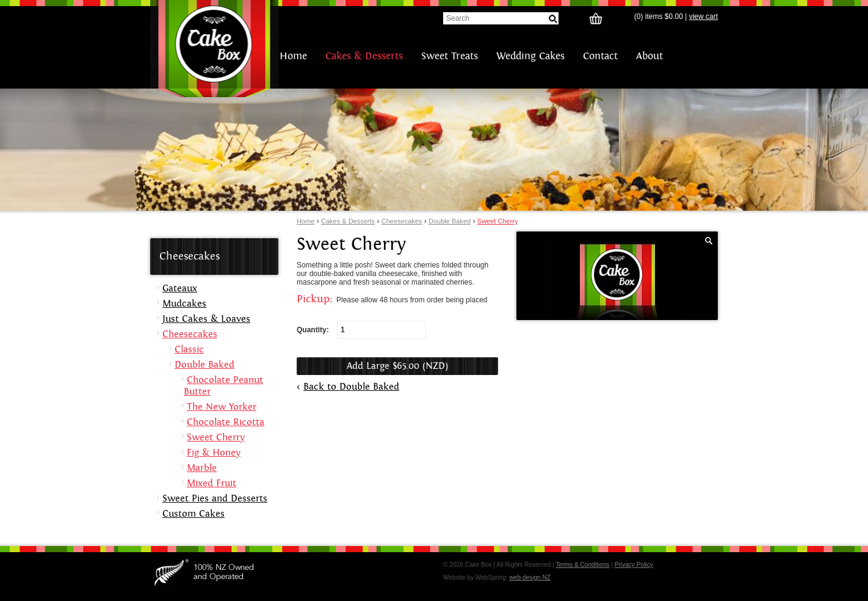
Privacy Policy (634, 565)
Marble (202, 468)
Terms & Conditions (582, 565)
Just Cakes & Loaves (206, 319)
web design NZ (530, 577)
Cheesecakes (402, 221)
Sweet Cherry (498, 221)
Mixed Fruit (212, 483)
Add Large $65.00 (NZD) (397, 366)
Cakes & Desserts (364, 56)
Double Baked (450, 221)
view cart (703, 16)
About (649, 56)
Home (293, 56)
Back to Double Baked (351, 387)
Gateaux (180, 289)
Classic (189, 350)
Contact (600, 56)
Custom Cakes (193, 514)
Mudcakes (184, 304)
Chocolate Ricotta (226, 422)
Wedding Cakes (530, 56)
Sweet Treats (450, 56)
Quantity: (361, 330)
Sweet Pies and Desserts (215, 499)
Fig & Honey (214, 453)
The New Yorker (222, 407)
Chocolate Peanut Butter (223, 386)
